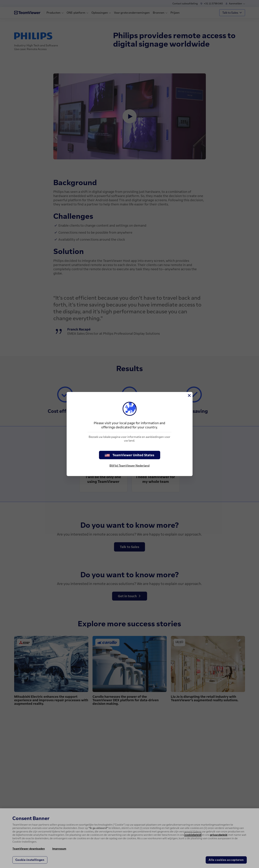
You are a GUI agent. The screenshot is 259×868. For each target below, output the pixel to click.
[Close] (189, 395)
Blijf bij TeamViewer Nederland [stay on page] (129, 466)
